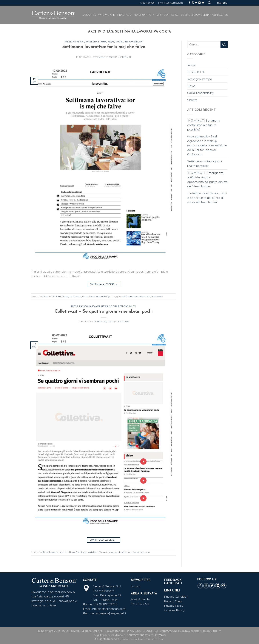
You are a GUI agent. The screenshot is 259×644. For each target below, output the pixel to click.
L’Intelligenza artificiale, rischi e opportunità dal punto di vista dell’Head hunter (207, 198)
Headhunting (144, 15)
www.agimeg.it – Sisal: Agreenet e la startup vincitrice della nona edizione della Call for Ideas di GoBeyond (207, 145)
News (175, 15)
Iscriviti (135, 586)
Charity (192, 100)
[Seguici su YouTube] (203, 3)
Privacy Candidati (176, 597)
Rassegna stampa (96, 42)
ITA (219, 3)
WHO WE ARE (107, 15)
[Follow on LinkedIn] (199, 3)
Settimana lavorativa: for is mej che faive (104, 47)
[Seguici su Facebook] (189, 3)
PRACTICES (124, 15)
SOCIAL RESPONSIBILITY (195, 15)
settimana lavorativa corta (136, 296)
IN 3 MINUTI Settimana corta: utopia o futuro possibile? (204, 125)
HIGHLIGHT (79, 42)
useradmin (124, 57)
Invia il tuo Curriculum (171, 3)
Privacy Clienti (174, 601)
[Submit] (224, 44)
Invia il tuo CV (140, 604)
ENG (225, 3)
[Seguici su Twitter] (196, 3)
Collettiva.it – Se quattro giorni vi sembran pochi (104, 312)
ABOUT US (90, 15)
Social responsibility (129, 42)
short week (157, 296)
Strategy (163, 15)
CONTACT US (220, 15)
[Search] (209, 3)
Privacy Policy (174, 606)
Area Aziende (147, 3)
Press (68, 42)
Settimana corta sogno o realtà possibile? (205, 164)
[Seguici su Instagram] (193, 3)
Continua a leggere (104, 284)
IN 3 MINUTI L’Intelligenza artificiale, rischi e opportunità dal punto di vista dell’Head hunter (207, 180)
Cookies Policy (174, 610)
